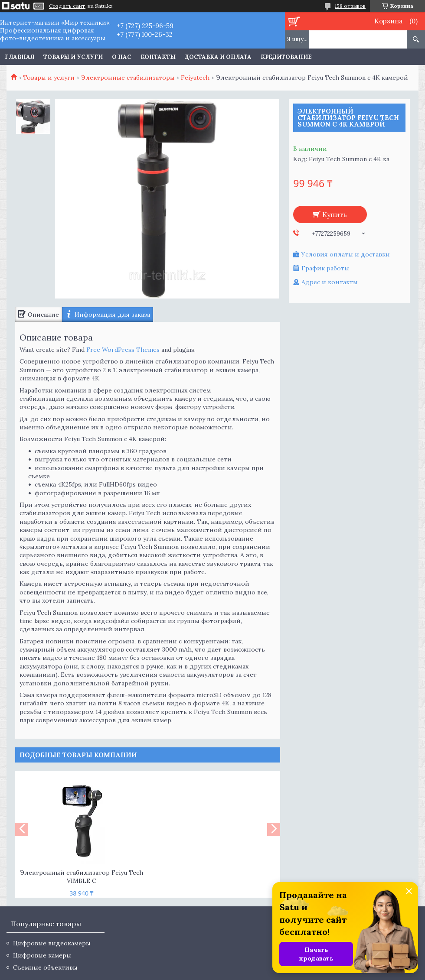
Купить (335, 214)
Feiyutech (195, 78)
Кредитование (286, 57)
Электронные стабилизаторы (128, 78)
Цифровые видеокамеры (52, 943)
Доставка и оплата (218, 57)
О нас (122, 57)
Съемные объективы (45, 967)
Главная (20, 57)
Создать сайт (67, 6)
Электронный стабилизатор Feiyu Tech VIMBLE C (82, 877)
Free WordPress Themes (123, 350)
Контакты (158, 57)
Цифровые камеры (42, 955)
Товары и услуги (73, 57)
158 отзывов (350, 6)
